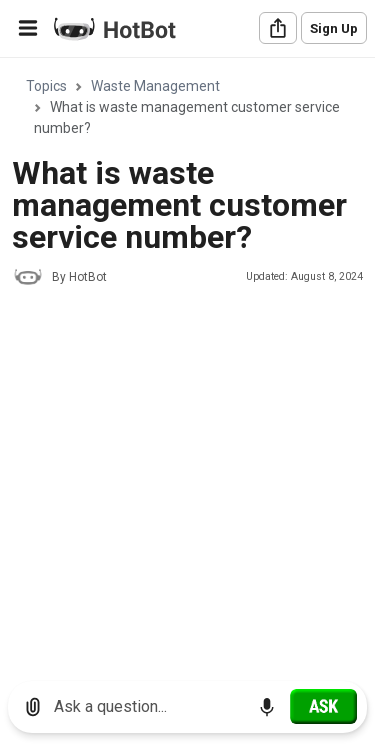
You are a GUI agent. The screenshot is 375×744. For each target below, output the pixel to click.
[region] (187, 362)
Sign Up (334, 28)
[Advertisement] (187, 496)
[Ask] (323, 706)
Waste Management (155, 86)
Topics (46, 86)
